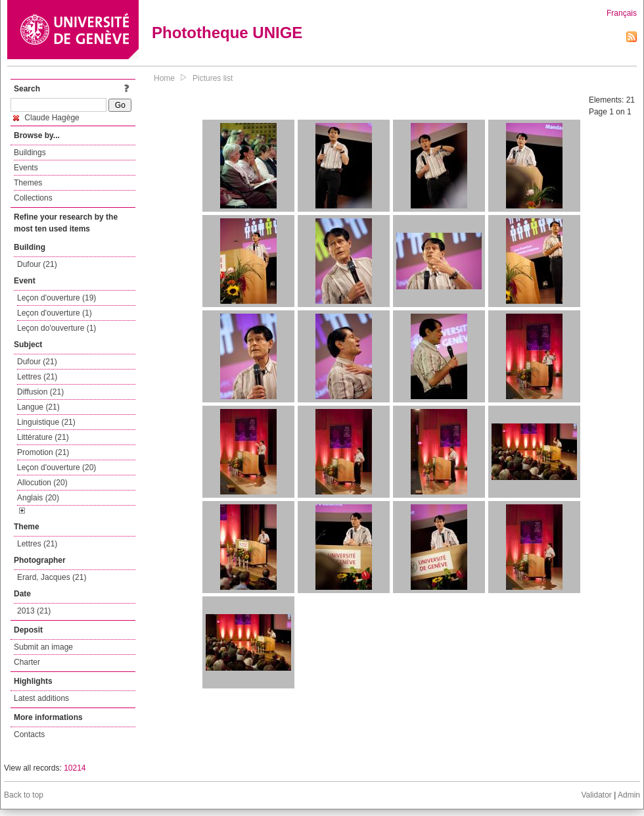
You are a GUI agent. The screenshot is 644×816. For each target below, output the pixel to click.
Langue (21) (38, 407)
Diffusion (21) (40, 392)
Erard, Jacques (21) (52, 577)
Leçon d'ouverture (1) (55, 313)
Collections (33, 198)
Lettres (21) (37, 377)
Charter (27, 662)
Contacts (29, 734)
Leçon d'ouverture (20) (57, 468)
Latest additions (41, 698)
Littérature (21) (43, 437)
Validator (596, 795)
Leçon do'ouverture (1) (57, 328)
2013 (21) (34, 611)
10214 (75, 768)
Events (26, 168)
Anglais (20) (38, 498)
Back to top (24, 795)
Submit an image (43, 647)
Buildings (30, 153)
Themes (28, 183)
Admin (629, 795)
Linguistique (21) (46, 422)
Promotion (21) (43, 452)
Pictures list (213, 78)
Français (622, 13)
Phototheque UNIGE (227, 33)
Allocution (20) (42, 483)
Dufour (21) (37, 264)
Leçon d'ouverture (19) (57, 298)
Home (164, 78)
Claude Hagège (46, 118)
